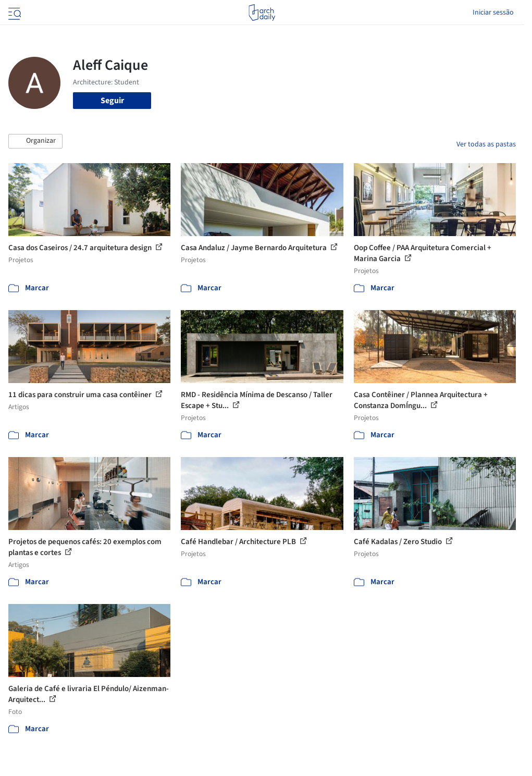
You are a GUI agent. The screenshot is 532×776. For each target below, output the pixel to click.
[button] (35, 141)
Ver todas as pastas (486, 144)
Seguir (112, 101)
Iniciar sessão (493, 13)
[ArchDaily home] (262, 13)
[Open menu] (14, 13)
